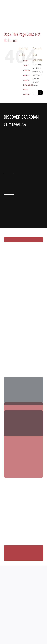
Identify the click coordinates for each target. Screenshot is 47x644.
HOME (25, 61)
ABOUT (26, 66)
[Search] (40, 93)
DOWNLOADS (28, 85)
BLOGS (26, 90)
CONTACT (27, 95)
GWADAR (27, 70)
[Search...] (35, 93)
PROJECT (26, 75)
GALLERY (27, 80)
